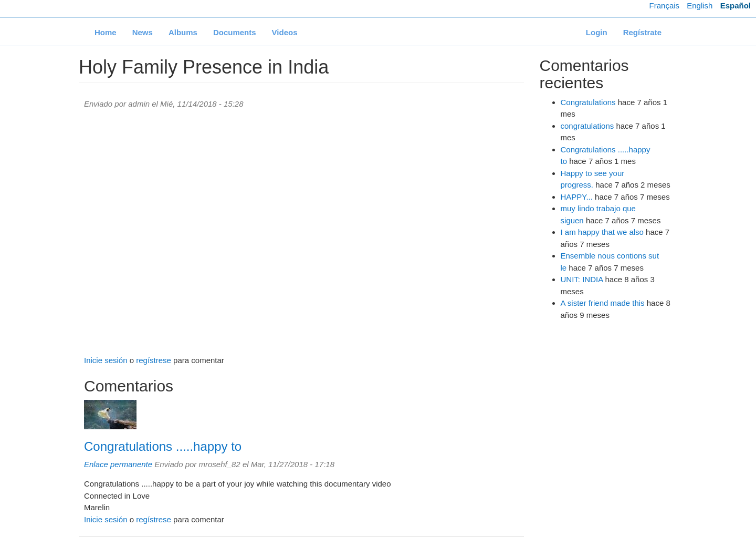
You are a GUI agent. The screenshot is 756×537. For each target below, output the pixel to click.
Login (597, 32)
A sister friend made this (603, 303)
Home (106, 32)
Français (665, 6)
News (143, 32)
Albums (183, 32)
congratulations (587, 126)
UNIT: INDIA (582, 279)
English (700, 6)
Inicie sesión (106, 360)
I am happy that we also (602, 232)
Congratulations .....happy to (163, 446)
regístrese (154, 360)
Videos (285, 32)
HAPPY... (577, 197)
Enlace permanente (118, 464)
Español (736, 6)
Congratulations (588, 102)
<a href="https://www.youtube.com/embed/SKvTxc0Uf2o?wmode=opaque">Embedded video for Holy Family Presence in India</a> (301, 233)
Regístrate (642, 32)
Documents (235, 32)
